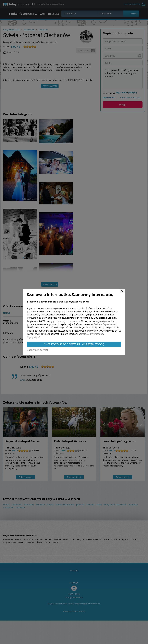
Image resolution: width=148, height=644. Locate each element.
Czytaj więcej (33, 337)
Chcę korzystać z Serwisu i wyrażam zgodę (74, 344)
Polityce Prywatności (105, 324)
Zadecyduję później (37, 350)
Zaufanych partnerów (68, 321)
